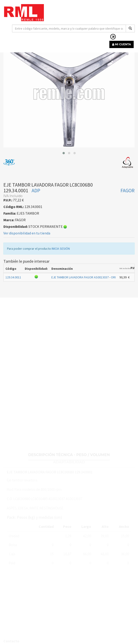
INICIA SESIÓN (61, 271)
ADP (36, 213)
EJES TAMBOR (61, 60)
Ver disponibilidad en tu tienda (27, 256)
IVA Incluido (125, 291)
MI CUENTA (122, 44)
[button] (64, 176)
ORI (113, 300)
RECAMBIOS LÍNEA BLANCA (26, 60)
